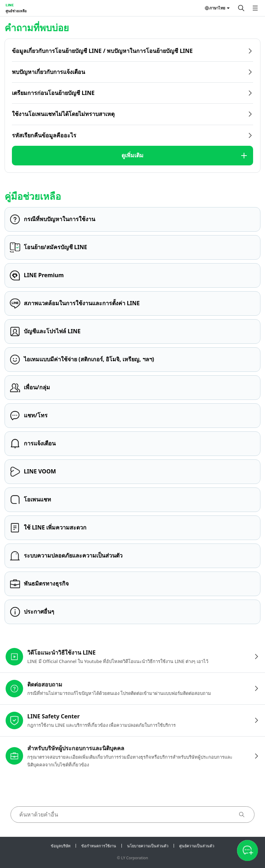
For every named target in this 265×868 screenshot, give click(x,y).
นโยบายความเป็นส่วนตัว (148, 846)
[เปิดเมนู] (255, 8)
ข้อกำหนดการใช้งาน (99, 846)
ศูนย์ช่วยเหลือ (16, 11)
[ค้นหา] (241, 8)
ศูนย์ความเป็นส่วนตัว (197, 846)
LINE (10, 5)
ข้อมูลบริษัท (61, 846)
